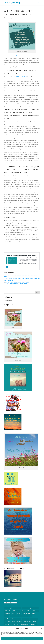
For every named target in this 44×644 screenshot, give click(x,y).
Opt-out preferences (22, 642)
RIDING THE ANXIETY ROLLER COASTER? (16, 284)
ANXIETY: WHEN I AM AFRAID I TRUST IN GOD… (18, 282)
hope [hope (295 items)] (18, 624)
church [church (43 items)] (12, 616)
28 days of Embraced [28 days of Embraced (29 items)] (17, 608)
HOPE (38, 18)
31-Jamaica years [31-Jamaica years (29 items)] (16, 611)
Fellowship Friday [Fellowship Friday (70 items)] (28, 616)
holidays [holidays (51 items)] (35, 622)
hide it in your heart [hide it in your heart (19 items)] (28, 622)
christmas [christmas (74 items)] (7, 616)
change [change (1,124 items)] (33, 613)
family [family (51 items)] (22, 616)
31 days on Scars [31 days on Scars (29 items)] (8, 611)
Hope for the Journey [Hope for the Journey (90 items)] (25, 624)
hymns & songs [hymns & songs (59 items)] (33, 624)
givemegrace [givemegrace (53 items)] (18, 619)
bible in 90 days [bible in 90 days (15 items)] (28, 611)
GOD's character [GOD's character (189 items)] (26, 619)
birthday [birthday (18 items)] (14, 613)
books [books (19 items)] (23, 613)
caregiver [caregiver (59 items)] (28, 613)
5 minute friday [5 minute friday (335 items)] (8, 608)
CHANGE (25, 18)
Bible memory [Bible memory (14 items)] (8, 613)
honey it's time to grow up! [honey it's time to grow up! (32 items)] (10, 624)
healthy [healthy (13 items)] (21, 622)
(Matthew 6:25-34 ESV (22, 77)
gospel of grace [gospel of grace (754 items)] (15, 622)
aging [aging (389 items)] (22, 611)
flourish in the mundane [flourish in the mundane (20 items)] (10, 619)
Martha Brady (9, 18)
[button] (42, 628)
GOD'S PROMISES (32, 18)
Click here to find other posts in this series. (15, 55)
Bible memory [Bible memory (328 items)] (36, 611)
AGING (21, 18)
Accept (22, 639)
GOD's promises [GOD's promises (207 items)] (34, 619)
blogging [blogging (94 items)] (19, 613)
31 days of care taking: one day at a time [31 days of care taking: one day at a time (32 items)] (30, 608)
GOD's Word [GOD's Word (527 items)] (7, 622)
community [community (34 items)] (17, 616)
